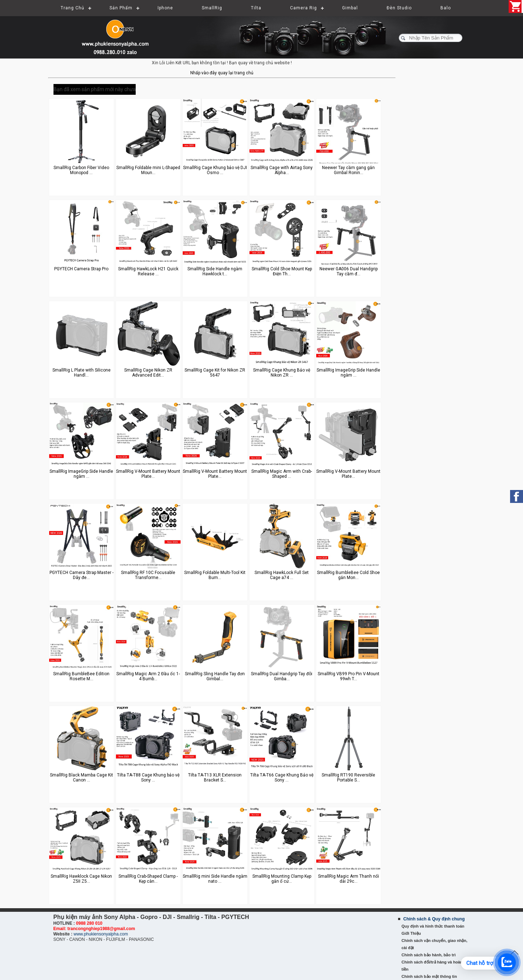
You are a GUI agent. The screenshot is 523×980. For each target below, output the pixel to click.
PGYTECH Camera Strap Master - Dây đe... (81, 575)
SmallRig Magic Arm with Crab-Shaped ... (282, 474)
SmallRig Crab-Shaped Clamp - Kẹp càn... (148, 879)
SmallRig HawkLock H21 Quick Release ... (148, 271)
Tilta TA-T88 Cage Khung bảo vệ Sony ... (148, 778)
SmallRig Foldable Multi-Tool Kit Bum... (215, 575)
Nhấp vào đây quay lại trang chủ (222, 73)
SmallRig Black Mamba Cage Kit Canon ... (81, 778)
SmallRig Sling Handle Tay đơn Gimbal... (215, 676)
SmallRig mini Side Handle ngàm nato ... (215, 879)
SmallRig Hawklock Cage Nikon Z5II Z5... (81, 879)
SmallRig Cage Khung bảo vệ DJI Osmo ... (215, 170)
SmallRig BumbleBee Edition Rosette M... (81, 676)
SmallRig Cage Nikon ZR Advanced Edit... (148, 373)
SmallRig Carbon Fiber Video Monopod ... (81, 170)
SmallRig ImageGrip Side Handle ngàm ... (348, 373)
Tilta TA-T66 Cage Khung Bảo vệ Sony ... (282, 778)
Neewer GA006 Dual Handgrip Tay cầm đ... (349, 271)
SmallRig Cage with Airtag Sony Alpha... (282, 170)
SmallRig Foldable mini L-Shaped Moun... (148, 170)
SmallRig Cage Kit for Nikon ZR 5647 (215, 373)
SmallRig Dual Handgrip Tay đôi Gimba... (282, 676)
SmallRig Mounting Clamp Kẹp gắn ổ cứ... (282, 879)
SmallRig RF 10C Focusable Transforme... (148, 575)
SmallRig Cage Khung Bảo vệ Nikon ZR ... (282, 373)
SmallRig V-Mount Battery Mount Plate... (148, 474)
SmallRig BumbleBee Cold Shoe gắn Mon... (348, 575)
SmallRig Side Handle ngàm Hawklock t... (215, 271)
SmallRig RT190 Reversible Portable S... (348, 778)
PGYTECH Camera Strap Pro (81, 269)
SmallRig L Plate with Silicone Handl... (81, 373)
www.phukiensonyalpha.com (101, 934)
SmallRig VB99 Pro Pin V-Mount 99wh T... (349, 676)
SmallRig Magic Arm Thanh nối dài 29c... (349, 879)
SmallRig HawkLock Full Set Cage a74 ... (282, 575)
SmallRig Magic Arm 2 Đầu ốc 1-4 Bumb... (148, 676)
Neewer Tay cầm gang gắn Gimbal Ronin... (348, 170)
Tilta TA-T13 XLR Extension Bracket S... (215, 778)
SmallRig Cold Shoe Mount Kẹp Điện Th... (282, 271)
